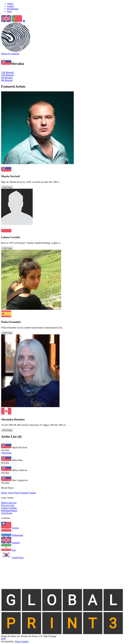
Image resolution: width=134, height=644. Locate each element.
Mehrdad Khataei (9, 511)
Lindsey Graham (9, 508)
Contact (32, 493)
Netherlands (17, 535)
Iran (14, 550)
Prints (17, 493)
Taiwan (15, 528)
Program (24, 493)
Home (4, 493)
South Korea (18, 557)
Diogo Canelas (22, 641)
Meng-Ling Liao (9, 503)
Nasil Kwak (7, 513)
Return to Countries (10, 54)
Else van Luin (8, 505)
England (16, 543)
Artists (10, 493)
